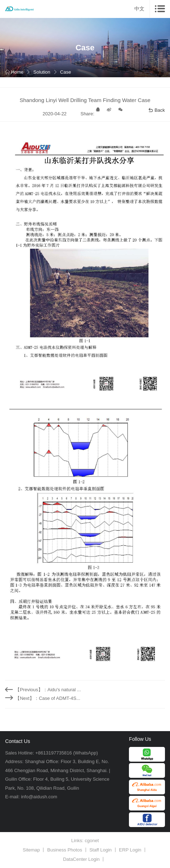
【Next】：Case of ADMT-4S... (48, 698)
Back (156, 110)
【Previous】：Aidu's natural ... (48, 690)
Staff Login (100, 850)
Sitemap (31, 850)
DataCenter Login (81, 859)
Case (66, 72)
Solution (42, 72)
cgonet (92, 841)
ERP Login (130, 850)
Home (14, 72)
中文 (139, 9)
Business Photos (65, 850)
